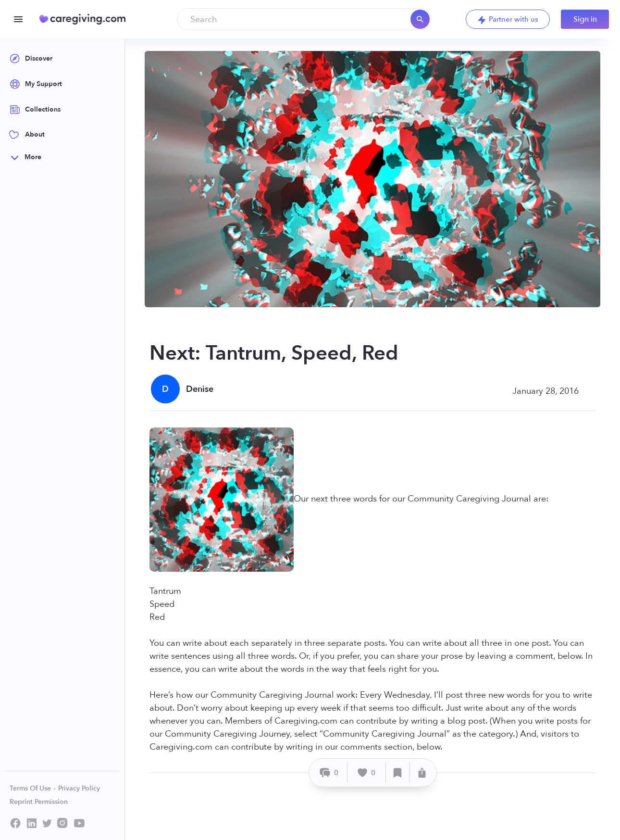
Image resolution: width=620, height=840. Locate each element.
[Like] (367, 773)
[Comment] (329, 773)
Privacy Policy (79, 788)
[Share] (422, 773)
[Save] (398, 773)
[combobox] (304, 19)
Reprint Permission (39, 802)
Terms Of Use (33, 788)
